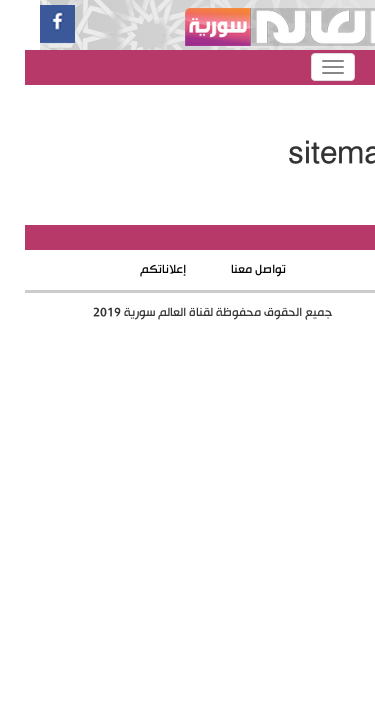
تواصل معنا (233, 269)
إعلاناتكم (138, 269)
